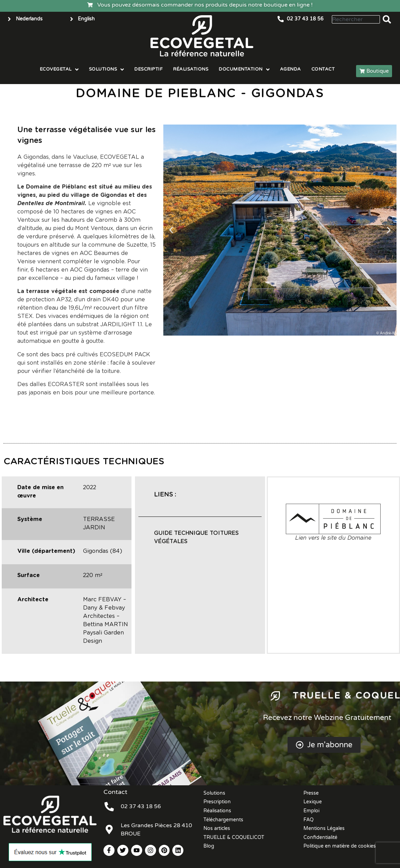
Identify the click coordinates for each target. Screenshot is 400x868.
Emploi (311, 811)
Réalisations (217, 811)
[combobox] (356, 19)
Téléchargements (223, 820)
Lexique (313, 802)
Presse (311, 793)
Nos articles (217, 828)
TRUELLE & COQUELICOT (234, 837)
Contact (115, 792)
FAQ (308, 820)
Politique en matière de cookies (340, 846)
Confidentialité (320, 837)
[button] (171, 230)
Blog (209, 846)
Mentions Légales (324, 828)
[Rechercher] (388, 19)
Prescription (217, 802)
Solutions (214, 793)
